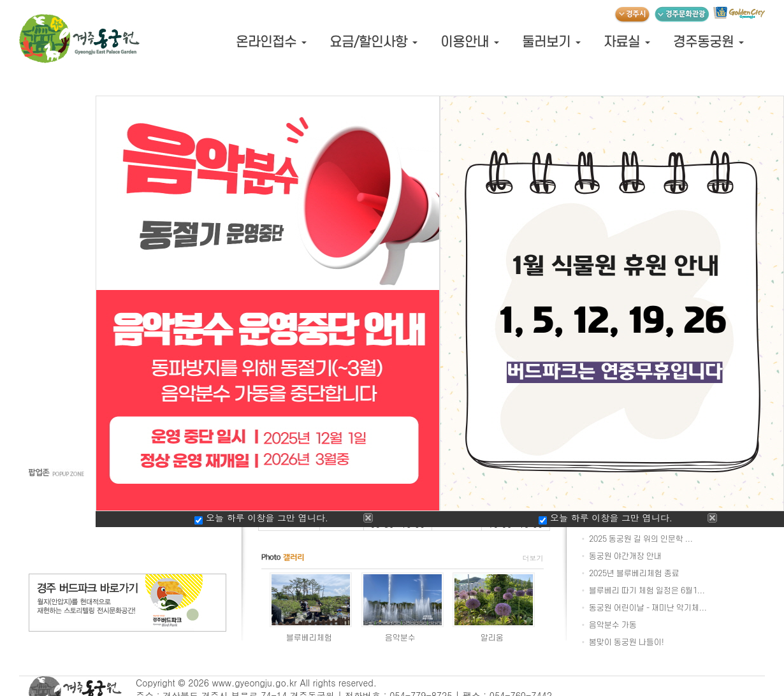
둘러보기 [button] (551, 42)
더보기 (533, 558)
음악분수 (400, 638)
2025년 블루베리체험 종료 (634, 574)
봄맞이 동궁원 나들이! (627, 642)
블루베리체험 (309, 638)
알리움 (492, 638)
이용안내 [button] (470, 42)
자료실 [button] (627, 42)
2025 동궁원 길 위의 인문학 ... (641, 539)
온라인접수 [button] (271, 42)
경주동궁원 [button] (708, 42)
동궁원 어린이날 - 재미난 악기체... (648, 608)
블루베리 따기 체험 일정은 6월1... (647, 591)
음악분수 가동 (613, 625)
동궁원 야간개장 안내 (625, 556)
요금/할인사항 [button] (374, 42)
